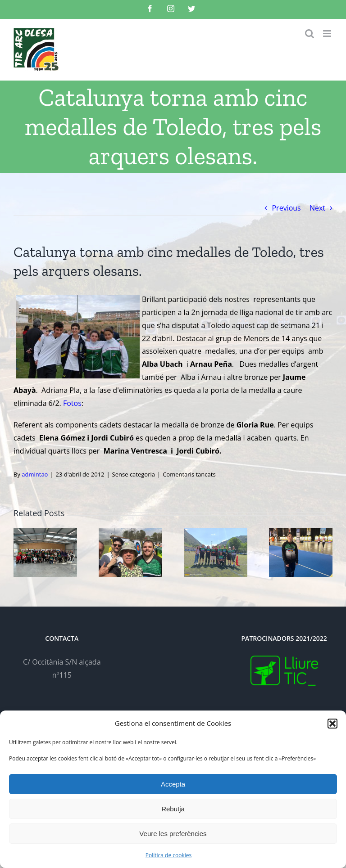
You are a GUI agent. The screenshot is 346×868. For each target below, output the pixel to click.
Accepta (173, 784)
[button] (332, 724)
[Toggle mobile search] (310, 34)
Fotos (72, 403)
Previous (286, 208)
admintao (35, 474)
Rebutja (173, 809)
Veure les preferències (173, 834)
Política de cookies (169, 855)
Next (317, 208)
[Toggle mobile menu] (328, 34)
